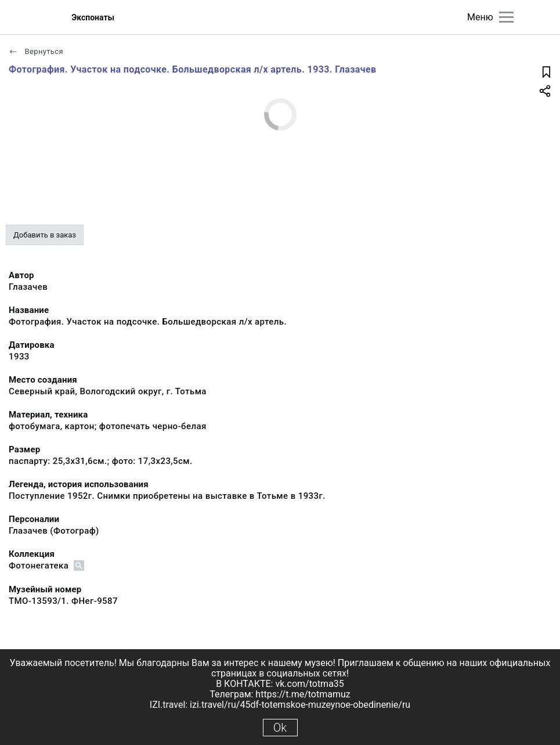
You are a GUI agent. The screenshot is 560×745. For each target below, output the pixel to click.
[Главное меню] (506, 17)
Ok (280, 728)
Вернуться (36, 51)
